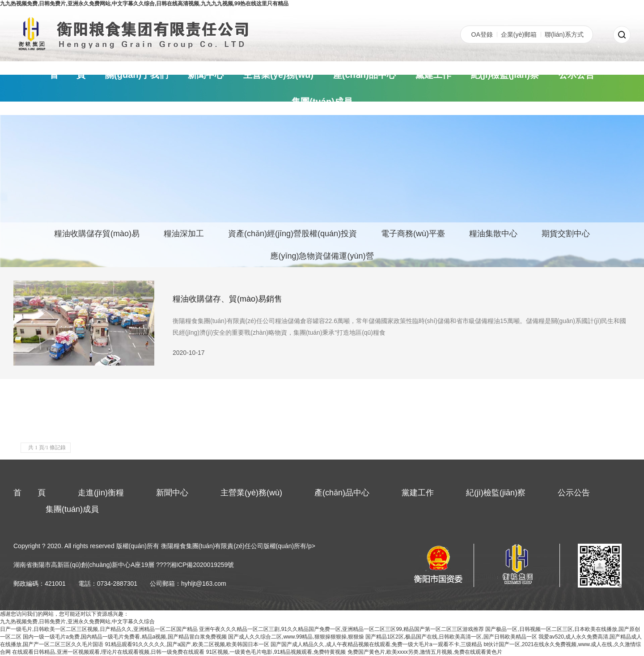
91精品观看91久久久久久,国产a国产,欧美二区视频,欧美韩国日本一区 (187, 644)
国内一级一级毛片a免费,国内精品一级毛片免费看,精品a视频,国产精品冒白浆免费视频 (125, 637)
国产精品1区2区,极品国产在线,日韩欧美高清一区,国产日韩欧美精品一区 (451, 637)
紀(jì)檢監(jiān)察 (505, 75)
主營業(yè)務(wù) (278, 75)
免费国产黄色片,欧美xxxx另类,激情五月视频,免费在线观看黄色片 (425, 652)
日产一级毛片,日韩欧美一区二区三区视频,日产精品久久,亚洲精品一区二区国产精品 (99, 629)
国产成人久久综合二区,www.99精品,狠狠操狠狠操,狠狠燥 (296, 637)
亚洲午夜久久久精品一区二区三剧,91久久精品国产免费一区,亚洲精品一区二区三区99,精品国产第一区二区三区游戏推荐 (341, 629)
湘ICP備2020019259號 (202, 565)
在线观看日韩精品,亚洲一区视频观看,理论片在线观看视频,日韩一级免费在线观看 (108, 652)
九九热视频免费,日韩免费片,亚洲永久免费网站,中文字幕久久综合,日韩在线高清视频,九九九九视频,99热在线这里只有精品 (144, 4)
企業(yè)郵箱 (519, 34)
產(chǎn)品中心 (364, 75)
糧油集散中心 (493, 234)
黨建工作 (433, 75)
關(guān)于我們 (137, 75)
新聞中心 (206, 75)
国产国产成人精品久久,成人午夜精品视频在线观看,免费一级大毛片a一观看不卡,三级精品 (376, 644)
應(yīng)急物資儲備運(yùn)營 (322, 256)
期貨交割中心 (566, 234)
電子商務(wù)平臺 (413, 234)
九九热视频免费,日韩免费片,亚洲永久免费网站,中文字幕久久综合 (77, 622)
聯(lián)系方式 (564, 34)
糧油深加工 (184, 234)
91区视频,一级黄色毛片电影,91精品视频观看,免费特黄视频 (276, 652)
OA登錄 (482, 34)
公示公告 (576, 75)
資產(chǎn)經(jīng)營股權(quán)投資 (292, 234)
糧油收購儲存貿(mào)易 (97, 234)
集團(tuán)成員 (322, 102)
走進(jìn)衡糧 (101, 493)
